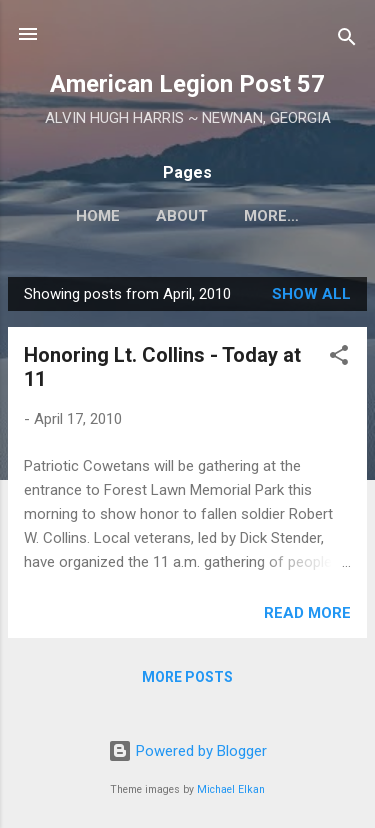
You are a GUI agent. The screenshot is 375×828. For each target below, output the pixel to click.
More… (271, 216)
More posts (187, 677)
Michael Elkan (231, 789)
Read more (307, 613)
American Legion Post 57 (187, 84)
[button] (339, 358)
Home (98, 216)
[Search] (347, 40)
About (182, 216)
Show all (311, 294)
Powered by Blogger (187, 751)
